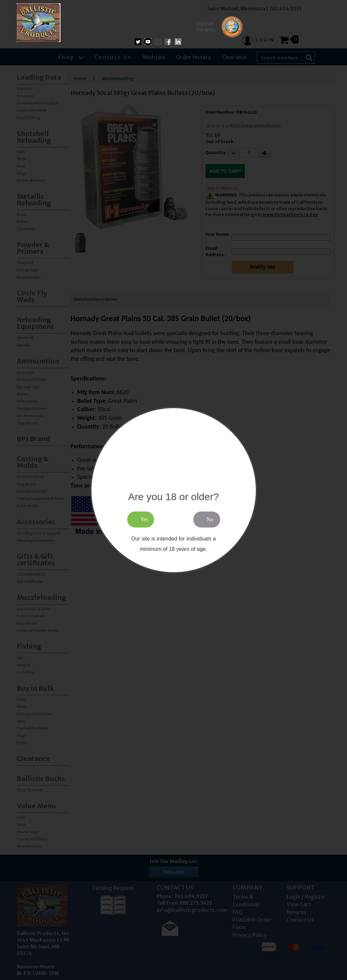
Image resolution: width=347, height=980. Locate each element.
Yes (144, 519)
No (210, 519)
